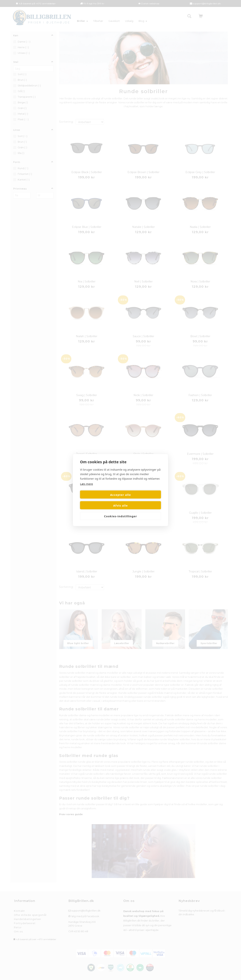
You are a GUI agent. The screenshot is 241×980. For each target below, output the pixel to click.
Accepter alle (100, 500)
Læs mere (87, 489)
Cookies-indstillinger (120, 511)
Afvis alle (141, 500)
